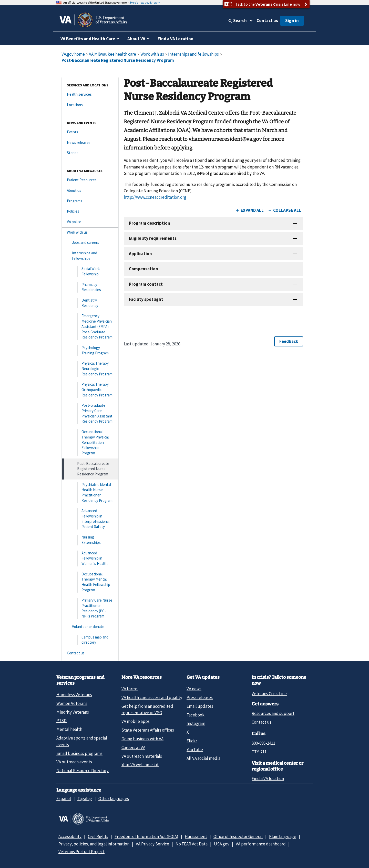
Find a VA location (268, 779)
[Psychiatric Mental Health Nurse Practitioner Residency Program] (90, 493)
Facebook (196, 715)
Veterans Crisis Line (269, 694)
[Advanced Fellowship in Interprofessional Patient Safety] (90, 519)
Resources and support (273, 713)
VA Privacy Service (152, 844)
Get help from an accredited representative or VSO (147, 709)
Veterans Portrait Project (81, 852)
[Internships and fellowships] (90, 256)
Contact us (267, 21)
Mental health (69, 729)
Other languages (114, 799)
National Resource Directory (83, 771)
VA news (194, 689)
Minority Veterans (73, 712)
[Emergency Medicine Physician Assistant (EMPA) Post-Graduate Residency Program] (90, 327)
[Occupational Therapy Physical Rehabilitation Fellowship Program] (90, 442)
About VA (136, 39)
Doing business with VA (142, 739)
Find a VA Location (176, 39)
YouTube (195, 750)
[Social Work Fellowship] (90, 271)
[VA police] (90, 222)
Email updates (200, 706)
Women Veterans (72, 703)
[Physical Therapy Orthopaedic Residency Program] (90, 390)
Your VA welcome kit (140, 765)
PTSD (61, 721)
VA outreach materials (142, 756)
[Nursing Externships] (90, 540)
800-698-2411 (263, 743)
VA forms (130, 689)
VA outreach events (74, 762)
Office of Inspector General (238, 836)
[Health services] (90, 94)
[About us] (90, 191)
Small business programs (79, 753)
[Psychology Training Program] (90, 350)
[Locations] (90, 105)
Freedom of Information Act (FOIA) (146, 836)
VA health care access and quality (152, 697)
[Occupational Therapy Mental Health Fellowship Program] (90, 582)
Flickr (192, 741)
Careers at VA (133, 747)
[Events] (90, 132)
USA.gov (222, 844)
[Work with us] (90, 232)
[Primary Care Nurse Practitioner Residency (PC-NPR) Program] (90, 608)
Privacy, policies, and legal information (94, 844)
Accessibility (70, 836)
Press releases (200, 697)
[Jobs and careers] (90, 243)
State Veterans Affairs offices (148, 730)
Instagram (196, 723)
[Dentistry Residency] (90, 303)
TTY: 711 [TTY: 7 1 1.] (259, 752)
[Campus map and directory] (90, 640)
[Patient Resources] (90, 180)
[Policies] (90, 211)
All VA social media (203, 758)
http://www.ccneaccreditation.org (155, 197)
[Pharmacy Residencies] (90, 287)
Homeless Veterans (74, 695)
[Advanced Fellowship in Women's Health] (90, 558)
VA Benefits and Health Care (88, 39)
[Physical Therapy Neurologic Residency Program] (90, 369)
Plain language (283, 836)
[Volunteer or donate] (90, 627)
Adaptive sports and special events (82, 741)
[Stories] (90, 153)
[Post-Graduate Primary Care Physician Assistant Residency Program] (90, 413)
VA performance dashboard (261, 844)
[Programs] (90, 201)
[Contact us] (90, 653)
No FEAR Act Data (192, 844)
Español (64, 799)
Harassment (196, 836)
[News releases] (90, 143)
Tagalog (85, 799)
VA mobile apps (136, 721)
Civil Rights (98, 836)
